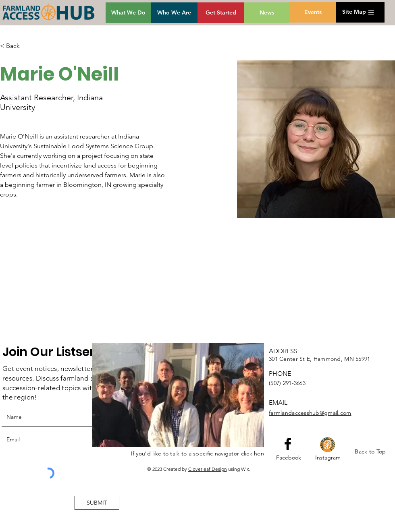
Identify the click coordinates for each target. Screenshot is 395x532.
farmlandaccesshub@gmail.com (310, 413)
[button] (354, 12)
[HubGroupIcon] (328, 445)
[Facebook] (289, 458)
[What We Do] (128, 13)
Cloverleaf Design (208, 469)
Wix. (246, 469)
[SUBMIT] (97, 503)
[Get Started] (221, 13)
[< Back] (16, 46)
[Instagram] (328, 458)
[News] (267, 13)
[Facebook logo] (288, 444)
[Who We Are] (174, 13)
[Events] (313, 12)
